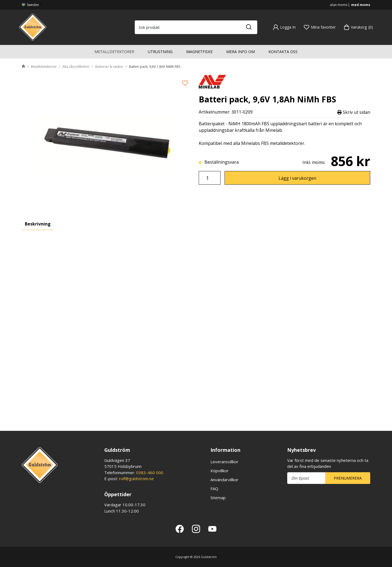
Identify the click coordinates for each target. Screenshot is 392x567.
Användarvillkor (224, 480)
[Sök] (249, 27)
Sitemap (218, 498)
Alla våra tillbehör (76, 67)
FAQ (214, 489)
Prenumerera (348, 478)
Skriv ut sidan (354, 112)
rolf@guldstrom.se (136, 478)
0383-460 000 (150, 472)
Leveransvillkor (224, 462)
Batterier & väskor (109, 67)
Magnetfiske (199, 52)
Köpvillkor (220, 471)
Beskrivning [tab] (38, 224)
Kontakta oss (283, 52)
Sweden (32, 5)
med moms (361, 5)
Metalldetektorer (114, 52)
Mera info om (241, 52)
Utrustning (160, 52)
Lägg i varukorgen (297, 178)
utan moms (339, 5)
